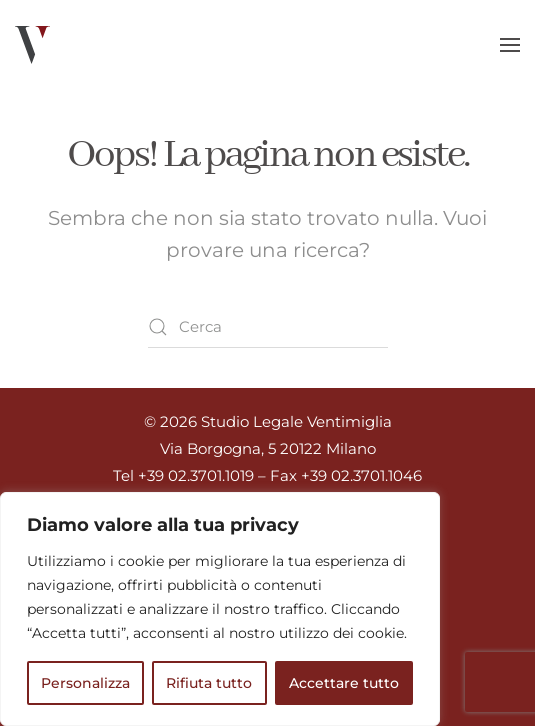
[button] (510, 45)
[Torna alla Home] (32, 45)
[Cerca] (268, 327)
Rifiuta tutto (209, 683)
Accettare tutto (344, 683)
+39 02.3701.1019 (196, 475)
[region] (220, 609)
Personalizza (85, 683)
